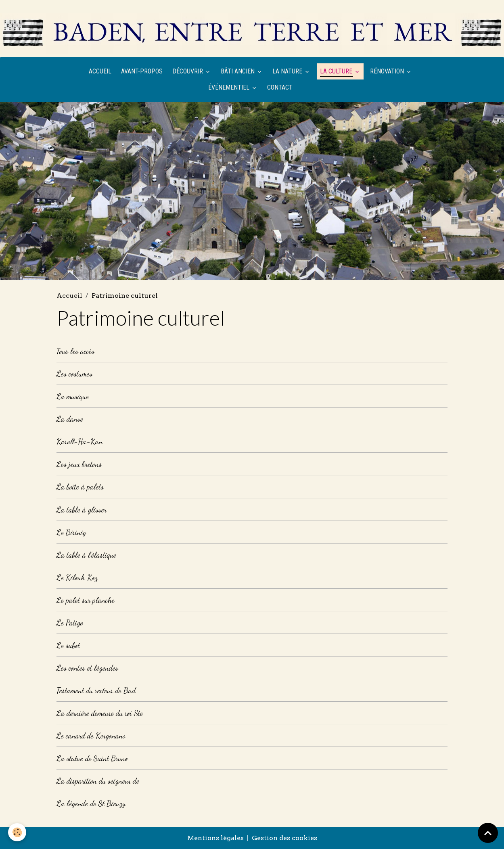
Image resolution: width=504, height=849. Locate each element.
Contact (280, 87)
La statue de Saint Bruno (92, 758)
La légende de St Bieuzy (91, 803)
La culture (337, 71)
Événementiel (230, 87)
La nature (288, 71)
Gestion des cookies (284, 838)
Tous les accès (75, 351)
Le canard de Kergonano (91, 735)
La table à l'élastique (86, 555)
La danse (70, 419)
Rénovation (388, 71)
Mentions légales (215, 838)
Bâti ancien (238, 71)
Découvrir (188, 71)
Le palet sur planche (86, 600)
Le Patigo (70, 622)
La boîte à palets (80, 486)
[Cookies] (17, 832)
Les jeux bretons (79, 464)
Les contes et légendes (87, 668)
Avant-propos (142, 71)
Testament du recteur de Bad (96, 690)
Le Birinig (71, 532)
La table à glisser (82, 509)
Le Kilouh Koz (77, 577)
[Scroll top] (488, 833)
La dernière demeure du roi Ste (100, 713)
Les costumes (74, 373)
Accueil (100, 71)
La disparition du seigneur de (98, 781)
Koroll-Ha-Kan (79, 441)
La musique (73, 396)
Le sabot (68, 645)
